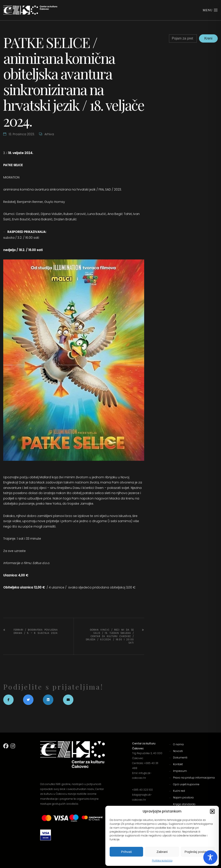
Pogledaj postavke (198, 852)
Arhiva (49, 134)
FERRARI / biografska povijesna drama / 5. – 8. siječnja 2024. (36, 631)
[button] (212, 811)
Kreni (208, 38)
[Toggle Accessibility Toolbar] (210, 857)
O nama (178, 744)
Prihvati (126, 852)
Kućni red (179, 791)
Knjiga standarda (184, 804)
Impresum (180, 771)
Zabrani (162, 852)
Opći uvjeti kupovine (186, 784)
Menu (210, 10)
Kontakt (178, 764)
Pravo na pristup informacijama (194, 778)
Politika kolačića (162, 861)
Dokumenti (180, 758)
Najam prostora (183, 797)
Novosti (178, 751)
